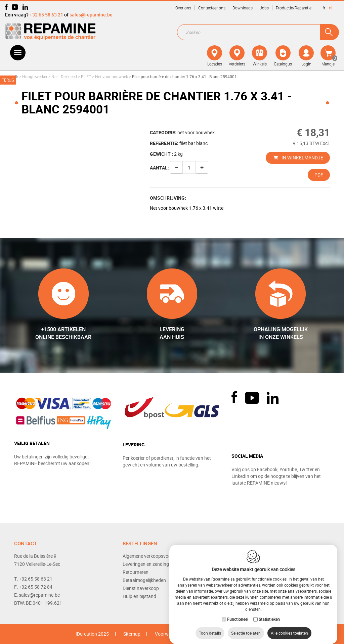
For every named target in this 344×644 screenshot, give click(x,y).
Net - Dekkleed (64, 77)
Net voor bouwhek (112, 77)
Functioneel (238, 612)
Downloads (243, 8)
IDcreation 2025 (92, 634)
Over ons (183, 8)
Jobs (264, 8)
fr (324, 8)
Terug (8, 80)
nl (331, 8)
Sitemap (132, 634)
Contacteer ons (212, 8)
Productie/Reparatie (294, 8)
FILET (86, 77)
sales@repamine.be (91, 15)
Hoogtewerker (35, 77)
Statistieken (269, 612)
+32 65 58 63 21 (46, 15)
